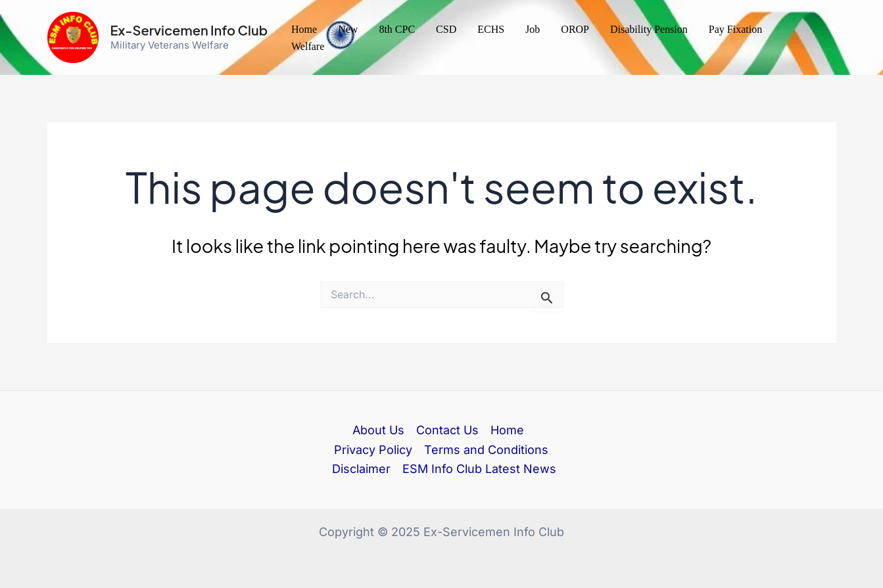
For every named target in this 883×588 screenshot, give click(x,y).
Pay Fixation (735, 29)
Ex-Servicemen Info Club (189, 30)
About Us (378, 430)
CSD (446, 29)
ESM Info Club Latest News (479, 469)
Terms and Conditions (486, 450)
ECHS (491, 29)
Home (304, 29)
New (348, 29)
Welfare (308, 46)
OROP (575, 29)
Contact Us (447, 430)
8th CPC (397, 29)
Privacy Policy (373, 450)
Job (533, 29)
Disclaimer (361, 469)
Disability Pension (649, 29)
